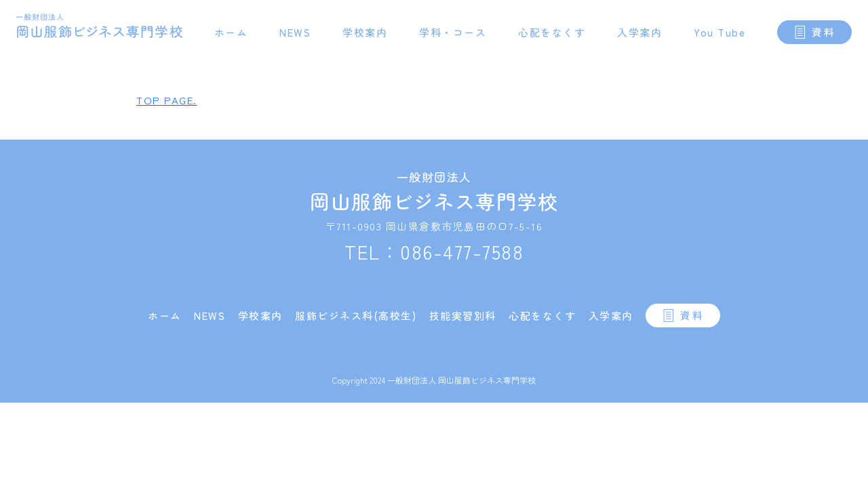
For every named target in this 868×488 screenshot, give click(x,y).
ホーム (231, 32)
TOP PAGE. (167, 100)
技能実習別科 (463, 316)
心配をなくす (552, 32)
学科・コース (453, 32)
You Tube (719, 32)
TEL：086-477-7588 (434, 251)
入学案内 (639, 32)
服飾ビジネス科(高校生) (356, 316)
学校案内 (365, 32)
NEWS (295, 32)
